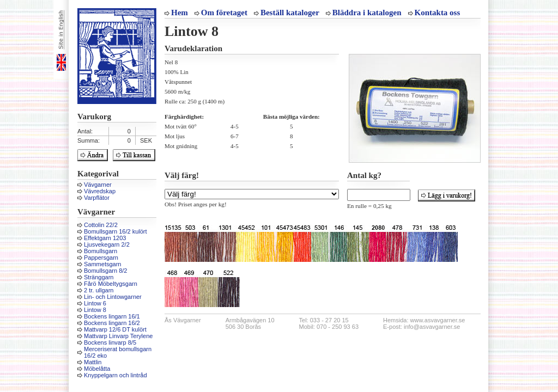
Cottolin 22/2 (101, 225)
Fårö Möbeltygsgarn (111, 284)
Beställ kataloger (290, 13)
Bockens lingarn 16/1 (112, 316)
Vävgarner (98, 185)
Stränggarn (99, 277)
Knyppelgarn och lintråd (116, 375)
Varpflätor (97, 198)
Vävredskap (100, 191)
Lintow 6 (95, 303)
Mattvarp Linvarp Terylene (118, 336)
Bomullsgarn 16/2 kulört (116, 231)
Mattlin (93, 362)
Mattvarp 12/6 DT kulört (115, 329)
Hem (180, 13)
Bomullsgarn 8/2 (106, 271)
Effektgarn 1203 (105, 238)
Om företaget (224, 13)
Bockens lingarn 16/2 (112, 323)
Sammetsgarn (102, 264)
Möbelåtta (97, 369)
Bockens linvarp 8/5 (110, 342)
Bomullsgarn (101, 251)
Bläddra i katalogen (367, 13)
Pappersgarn (101, 258)
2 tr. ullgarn (99, 290)
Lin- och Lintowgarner (113, 297)
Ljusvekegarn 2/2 (107, 244)
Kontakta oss (438, 13)
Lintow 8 (95, 310)
